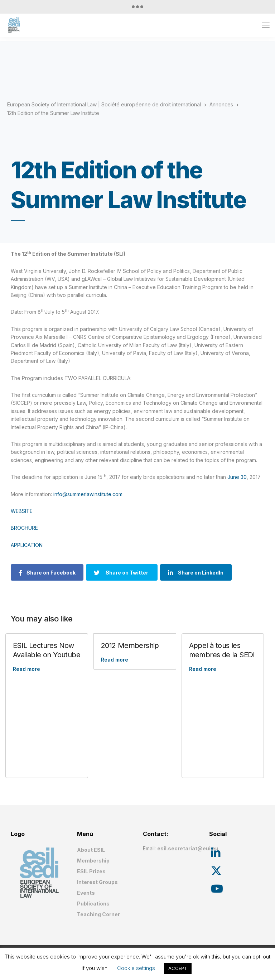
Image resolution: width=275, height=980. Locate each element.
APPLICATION (27, 545)
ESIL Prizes (91, 871)
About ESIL (91, 850)
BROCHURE (24, 528)
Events (86, 893)
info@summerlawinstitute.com (88, 494)
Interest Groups (97, 882)
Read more (26, 669)
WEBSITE (22, 511)
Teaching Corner (98, 914)
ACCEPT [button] (178, 968)
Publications (93, 904)
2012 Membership (130, 645)
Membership (93, 861)
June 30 (237, 477)
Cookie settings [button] (136, 968)
